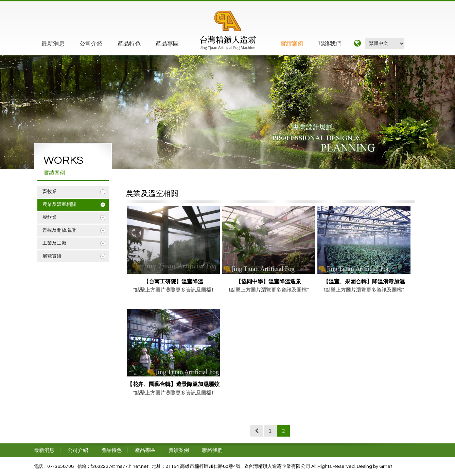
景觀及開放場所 (59, 230)
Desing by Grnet (374, 466)
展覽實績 (52, 256)
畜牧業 (50, 192)
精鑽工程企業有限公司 (228, 30)
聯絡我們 (330, 44)
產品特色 (129, 44)
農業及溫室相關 (59, 205)
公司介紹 (91, 44)
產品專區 (167, 44)
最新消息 (53, 44)
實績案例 (292, 44)
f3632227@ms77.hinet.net (120, 466)
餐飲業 (50, 217)
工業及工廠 (54, 243)
